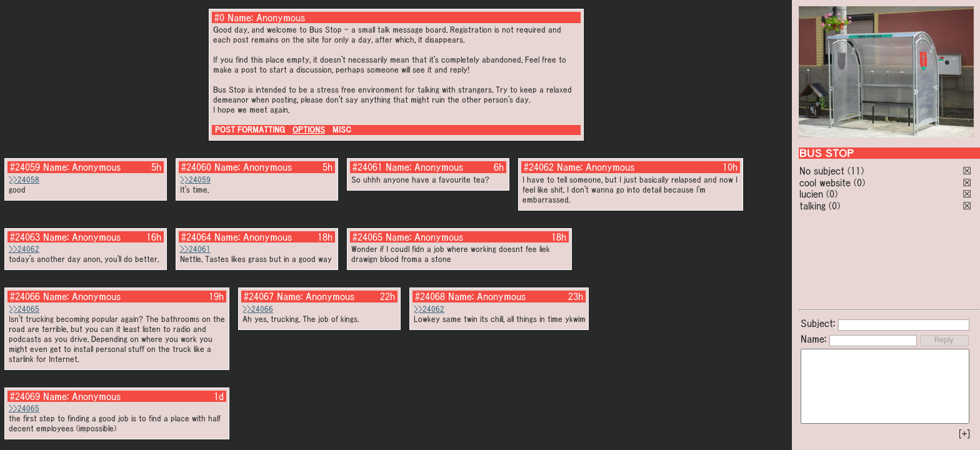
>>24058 (24, 180)
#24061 (367, 167)
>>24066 (258, 309)
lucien (811, 194)
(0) (859, 182)
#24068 (430, 296)
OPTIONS (309, 130)
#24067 (259, 296)
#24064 (196, 237)
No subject (823, 171)
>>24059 (195, 180)
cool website (825, 182)
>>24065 (24, 309)
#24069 (25, 396)
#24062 (539, 167)
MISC (342, 130)
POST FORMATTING (250, 130)
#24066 (25, 296)
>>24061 (195, 249)
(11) (856, 171)
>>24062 (24, 249)
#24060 (196, 167)
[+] (964, 434)
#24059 (25, 167)
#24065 (367, 237)
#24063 (25, 237)
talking (812, 206)
